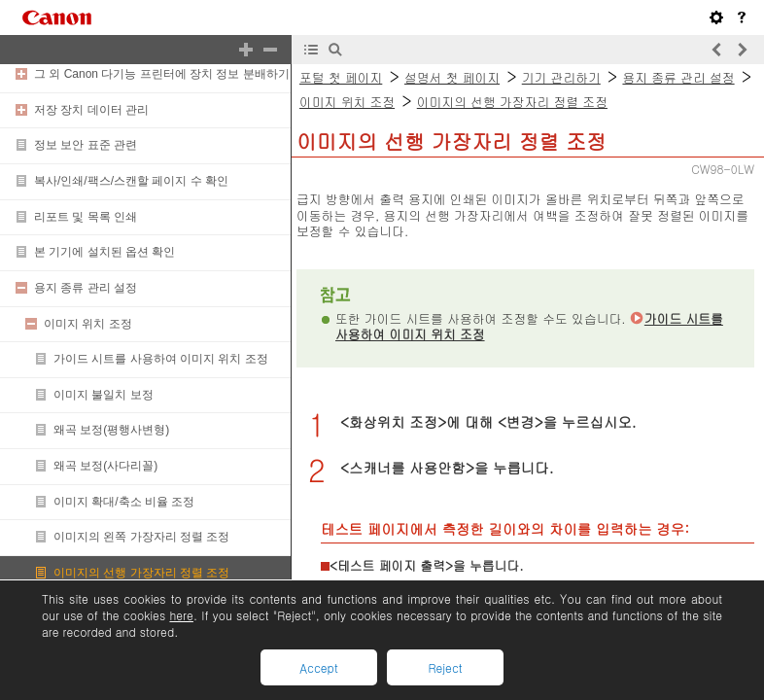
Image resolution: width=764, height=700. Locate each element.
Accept (318, 667)
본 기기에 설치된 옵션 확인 (104, 252)
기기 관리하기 (561, 77)
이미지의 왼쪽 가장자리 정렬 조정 (141, 537)
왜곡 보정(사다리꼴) (105, 466)
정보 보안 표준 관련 (86, 145)
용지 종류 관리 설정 (86, 288)
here (181, 615)
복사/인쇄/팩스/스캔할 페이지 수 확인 (131, 181)
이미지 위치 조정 (88, 324)
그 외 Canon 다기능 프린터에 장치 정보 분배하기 (162, 74)
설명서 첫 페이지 (452, 77)
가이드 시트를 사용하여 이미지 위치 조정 (161, 359)
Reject (445, 667)
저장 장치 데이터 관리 (91, 110)
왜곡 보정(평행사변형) (111, 430)
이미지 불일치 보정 (104, 395)
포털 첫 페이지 (341, 77)
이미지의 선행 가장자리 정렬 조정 (141, 573)
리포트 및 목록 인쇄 (86, 217)
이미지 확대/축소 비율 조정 (124, 502)
